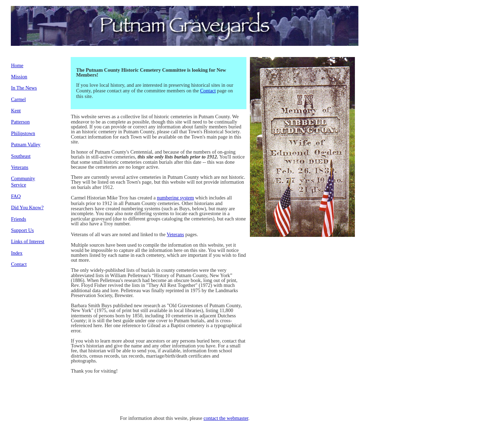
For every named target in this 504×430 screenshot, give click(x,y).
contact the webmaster (226, 418)
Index (17, 253)
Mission (19, 77)
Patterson (20, 122)
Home (17, 65)
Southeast (21, 156)
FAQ (16, 196)
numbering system (175, 198)
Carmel (18, 99)
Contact (19, 264)
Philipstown (23, 133)
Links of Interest (27, 241)
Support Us (22, 230)
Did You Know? (27, 207)
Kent (16, 111)
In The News (24, 88)
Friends (18, 219)
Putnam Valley (26, 144)
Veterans (20, 167)
